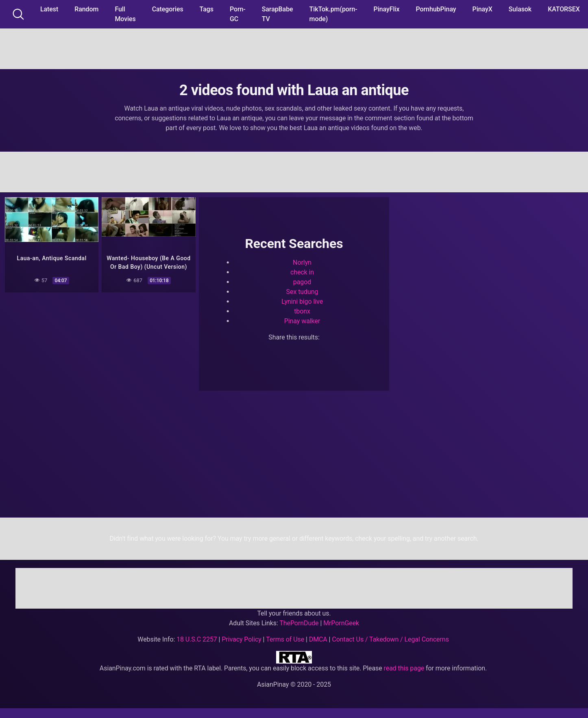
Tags (207, 9)
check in (302, 272)
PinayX (482, 9)
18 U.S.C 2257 (197, 639)
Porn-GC (238, 14)
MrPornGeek (341, 623)
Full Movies (125, 14)
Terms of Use (285, 639)
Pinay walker (302, 321)
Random (86, 9)
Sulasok (520, 9)
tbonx (302, 311)
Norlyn (302, 262)
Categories (168, 9)
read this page (404, 668)
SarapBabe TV (278, 14)
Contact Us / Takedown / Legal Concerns (390, 639)
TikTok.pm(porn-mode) (333, 14)
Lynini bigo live (302, 301)
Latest (49, 9)
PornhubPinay (436, 9)
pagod (302, 282)
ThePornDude (299, 623)
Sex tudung (302, 292)
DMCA (318, 639)
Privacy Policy (241, 639)
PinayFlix (387, 9)
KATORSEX (564, 9)
